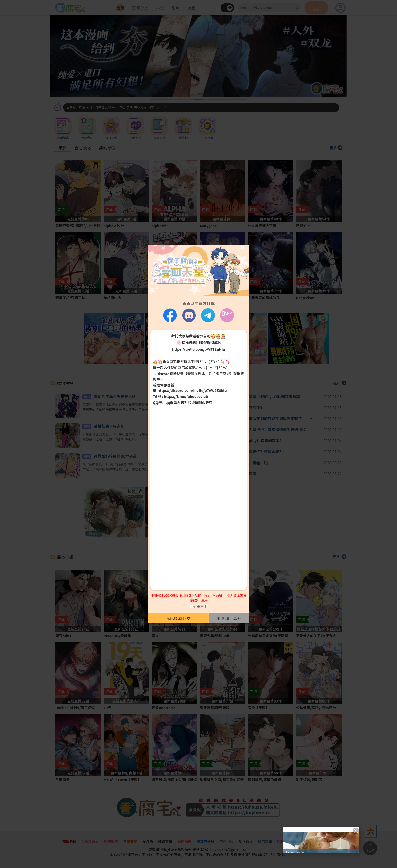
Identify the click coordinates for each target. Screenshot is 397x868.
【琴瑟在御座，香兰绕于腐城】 (209, 374)
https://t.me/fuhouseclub (186, 396)
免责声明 (200, 606)
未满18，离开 (229, 618)
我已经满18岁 (178, 618)
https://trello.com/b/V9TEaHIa (198, 349)
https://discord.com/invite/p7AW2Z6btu (192, 390)
